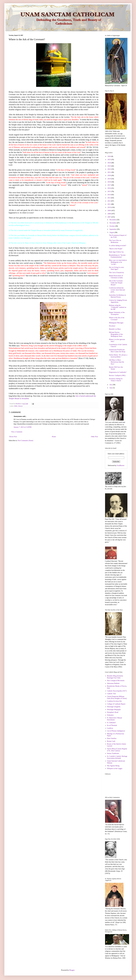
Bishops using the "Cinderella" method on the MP (118, 307)
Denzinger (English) (114, 707)
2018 (109, 182)
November (113, 223)
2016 (109, 188)
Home (54, 437)
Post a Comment (17, 432)
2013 (109, 198)
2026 (109, 156)
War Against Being (113, 766)
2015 (109, 191)
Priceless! (112, 326)
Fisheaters (110, 715)
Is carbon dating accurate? (118, 245)
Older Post (94, 437)
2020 (109, 175)
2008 (109, 214)
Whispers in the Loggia (115, 768)
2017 (109, 185)
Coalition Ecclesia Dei (114, 701)
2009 (109, 210)
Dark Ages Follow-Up (116, 252)
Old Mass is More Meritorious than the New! (117, 362)
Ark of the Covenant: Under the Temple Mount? (116, 283)
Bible (16, 406)
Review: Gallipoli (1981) (117, 375)
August (112, 232)
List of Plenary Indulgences (116, 731)
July (111, 385)
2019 (109, 179)
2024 (109, 163)
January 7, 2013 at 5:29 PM (23, 427)
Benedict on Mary (115, 329)
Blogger (72, 970)
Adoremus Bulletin (113, 683)
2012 (109, 201)
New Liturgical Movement (116, 680)
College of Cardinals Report (116, 704)
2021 (109, 172)
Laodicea (110, 728)
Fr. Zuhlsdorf (111, 723)
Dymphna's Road (113, 712)
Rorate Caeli (111, 741)
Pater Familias (112, 738)
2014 (109, 195)
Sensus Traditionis (113, 753)
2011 (109, 204)
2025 (109, 160)
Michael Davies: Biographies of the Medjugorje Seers (116, 334)
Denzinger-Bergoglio (114, 709)
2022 (109, 169)
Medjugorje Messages (116, 323)
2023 (109, 166)
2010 (109, 207)
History (20, 406)
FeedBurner (121, 465)
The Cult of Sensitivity (117, 272)
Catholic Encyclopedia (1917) (117, 691)
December (113, 220)
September (113, 229)
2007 (109, 217)
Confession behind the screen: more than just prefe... (117, 290)
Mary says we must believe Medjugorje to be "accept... (118, 262)
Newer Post (13, 437)
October (112, 226)
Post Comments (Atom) (26, 440)
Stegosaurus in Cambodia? (118, 372)
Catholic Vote (112, 694)
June (111, 388)
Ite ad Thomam (112, 725)
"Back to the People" (116, 249)
